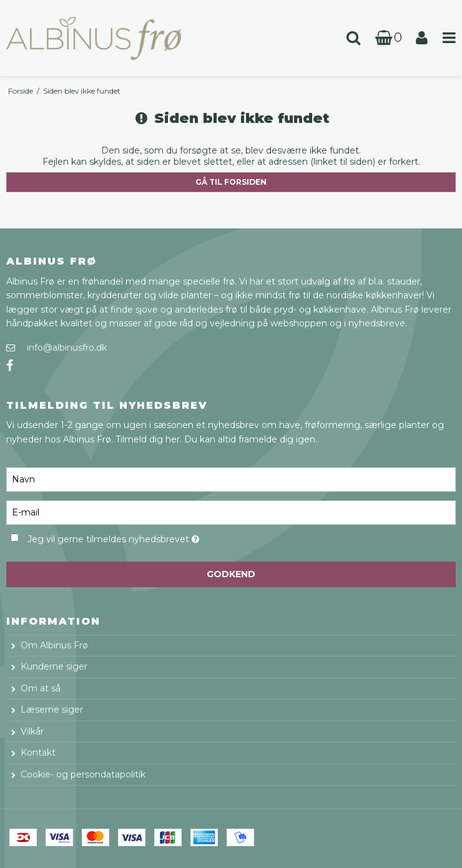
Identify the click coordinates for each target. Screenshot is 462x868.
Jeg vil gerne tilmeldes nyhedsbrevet (144, 537)
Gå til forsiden (231, 182)
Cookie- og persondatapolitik (83, 774)
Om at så (41, 688)
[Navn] (231, 479)
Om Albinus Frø (54, 645)
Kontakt (38, 753)
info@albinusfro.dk (67, 348)
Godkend (231, 574)
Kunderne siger (54, 666)
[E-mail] (231, 512)
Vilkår (32, 731)
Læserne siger (52, 710)
